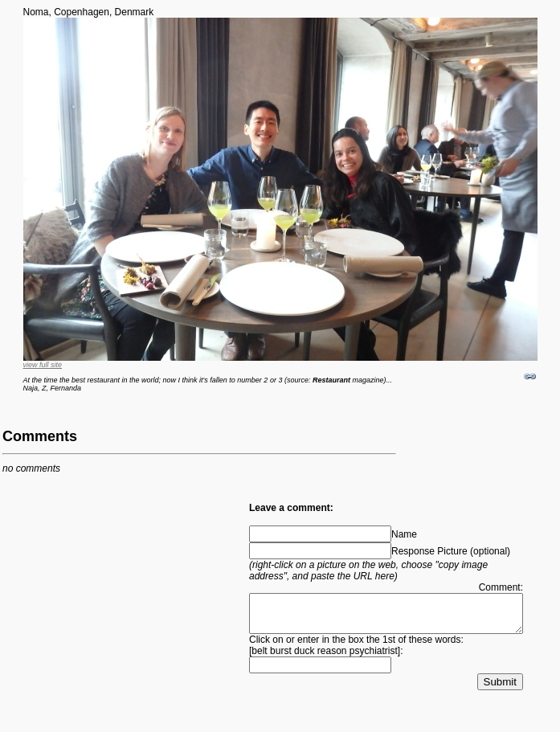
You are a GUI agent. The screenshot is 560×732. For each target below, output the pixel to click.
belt (259, 664)
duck (304, 664)
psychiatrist (374, 664)
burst (281, 664)
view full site (43, 365)
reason (332, 664)
